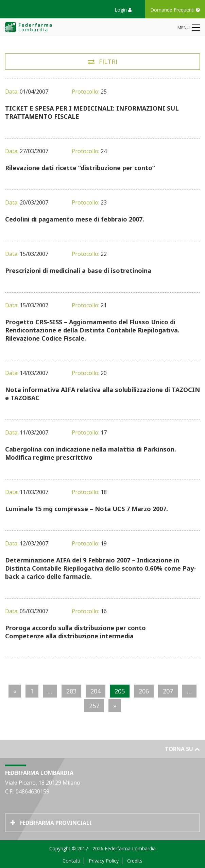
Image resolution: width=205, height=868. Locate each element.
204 (96, 691)
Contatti (71, 861)
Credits (135, 861)
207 (168, 691)
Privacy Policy (104, 861)
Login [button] (123, 10)
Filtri (108, 62)
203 (71, 691)
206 (144, 691)
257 (94, 706)
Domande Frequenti (175, 10)
